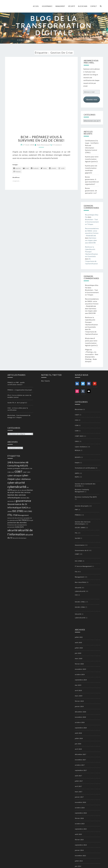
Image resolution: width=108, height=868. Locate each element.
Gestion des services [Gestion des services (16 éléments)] (23, 492)
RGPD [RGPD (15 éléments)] (22, 527)
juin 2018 (78, 744)
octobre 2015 (80, 824)
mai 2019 (78, 685)
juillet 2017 (79, 781)
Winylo (87, 338)
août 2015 (78, 834)
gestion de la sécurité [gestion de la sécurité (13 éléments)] (20, 490)
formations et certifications (85, 468)
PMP (76, 510)
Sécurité (72, 6)
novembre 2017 (80, 760)
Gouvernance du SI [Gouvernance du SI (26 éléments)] (17, 504)
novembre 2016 (80, 802)
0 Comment (57, 145)
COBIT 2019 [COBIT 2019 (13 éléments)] (27, 472)
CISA (77, 420)
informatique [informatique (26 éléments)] (14, 508)
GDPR (77, 473)
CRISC (77, 441)
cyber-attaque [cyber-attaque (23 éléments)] (14, 476)
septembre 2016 (81, 813)
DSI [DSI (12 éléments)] (28, 487)
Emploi (77, 463)
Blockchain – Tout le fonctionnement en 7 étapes (92, 222)
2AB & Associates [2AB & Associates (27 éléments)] (16, 462)
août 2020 (78, 643)
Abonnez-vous (92, 99)
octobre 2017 (80, 765)
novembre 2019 (80, 669)
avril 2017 (78, 786)
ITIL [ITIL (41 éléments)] (10, 515)
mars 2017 (79, 792)
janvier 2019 (79, 706)
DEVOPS (78, 457)
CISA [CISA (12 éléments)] (31, 469)
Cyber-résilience (81, 447)
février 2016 (79, 818)
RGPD (77, 477)
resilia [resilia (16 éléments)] (17, 527)
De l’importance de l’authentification (91, 261)
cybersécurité (80, 591)
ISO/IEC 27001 (80, 602)
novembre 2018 (80, 717)
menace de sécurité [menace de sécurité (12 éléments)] (14, 518)
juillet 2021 (79, 637)
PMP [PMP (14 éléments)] (20, 520)
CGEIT (77, 415)
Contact (94, 6)
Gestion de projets (82, 506)
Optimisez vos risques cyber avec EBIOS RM (91, 240)
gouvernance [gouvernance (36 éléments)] (23, 501)
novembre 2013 (80, 856)
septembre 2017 (81, 770)
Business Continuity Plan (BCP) (86, 497)
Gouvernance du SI (82, 550)
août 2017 (78, 776)
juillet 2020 (79, 648)
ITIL (76, 533)
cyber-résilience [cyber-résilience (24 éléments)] (23, 479)
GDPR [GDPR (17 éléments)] (10, 490)
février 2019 (79, 701)
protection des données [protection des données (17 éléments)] (17, 523)
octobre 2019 (80, 674)
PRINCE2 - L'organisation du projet (20, 390)
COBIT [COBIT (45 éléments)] (19, 472)
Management (60, 6)
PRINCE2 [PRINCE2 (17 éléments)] (25, 520)
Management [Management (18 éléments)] (23, 515)
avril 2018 (78, 749)
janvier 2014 (79, 850)
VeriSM (77, 538)
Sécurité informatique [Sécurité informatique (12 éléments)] (19, 538)
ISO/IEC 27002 (80, 607)
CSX (76, 595)
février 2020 (79, 664)
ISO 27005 (78, 561)
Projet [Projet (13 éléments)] (31, 520)
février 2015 (79, 840)
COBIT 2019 (79, 436)
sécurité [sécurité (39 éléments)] (13, 530)
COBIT (77, 554)
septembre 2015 (81, 829)
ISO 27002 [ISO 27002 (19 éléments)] (28, 511)
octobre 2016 (80, 808)
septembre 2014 (81, 845)
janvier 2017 (79, 797)
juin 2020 (78, 653)
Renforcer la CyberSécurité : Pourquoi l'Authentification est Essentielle (91, 252)
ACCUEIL (36, 6)
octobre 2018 (80, 722)
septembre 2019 (81, 680)
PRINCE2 (78, 515)
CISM (77, 425)
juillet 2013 (79, 861)
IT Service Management (83, 566)
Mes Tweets (46, 381)
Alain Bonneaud (43, 145)
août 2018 (78, 733)
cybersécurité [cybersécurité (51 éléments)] (17, 487)
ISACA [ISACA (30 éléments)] (25, 507)
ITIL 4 (77, 572)
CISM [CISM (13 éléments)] (9, 472)
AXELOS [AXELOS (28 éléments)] (24, 466)
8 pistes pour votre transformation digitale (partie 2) (92, 159)
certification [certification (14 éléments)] (25, 468)
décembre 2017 (81, 754)
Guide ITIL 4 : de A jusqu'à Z (17, 403)
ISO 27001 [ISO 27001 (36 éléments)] (18, 511)
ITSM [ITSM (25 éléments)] (15, 515)
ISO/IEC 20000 (80, 528)
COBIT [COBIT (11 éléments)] (13, 472)
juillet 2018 (79, 738)
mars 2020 (79, 658)
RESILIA (78, 450)
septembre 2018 (81, 728)
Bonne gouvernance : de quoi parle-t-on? (91, 191)
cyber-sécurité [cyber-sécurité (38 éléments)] (16, 483)
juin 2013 (78, 866)
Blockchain (83, 6)
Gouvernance (47, 6)
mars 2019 (79, 696)
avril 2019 (78, 690)
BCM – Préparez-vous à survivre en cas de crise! (41, 139)
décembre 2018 (81, 712)
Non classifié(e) (81, 582)
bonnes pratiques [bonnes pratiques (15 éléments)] (14, 468)
